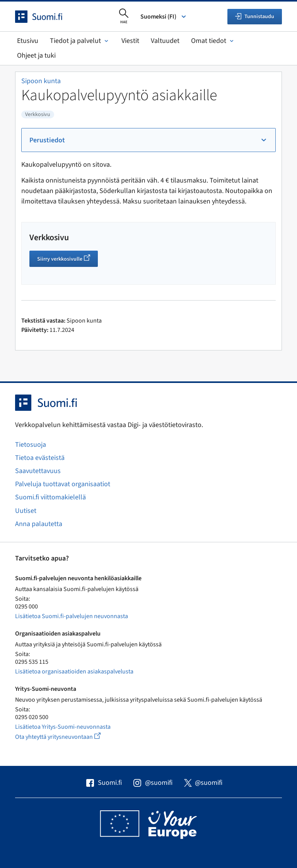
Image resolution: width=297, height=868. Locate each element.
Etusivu (28, 41)
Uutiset (26, 511)
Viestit (130, 41)
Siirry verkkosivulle (67, 260)
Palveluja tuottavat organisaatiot (63, 484)
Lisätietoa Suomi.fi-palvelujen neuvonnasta (72, 616)
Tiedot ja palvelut (80, 41)
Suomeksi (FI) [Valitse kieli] (164, 17)
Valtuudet (165, 41)
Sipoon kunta (41, 81)
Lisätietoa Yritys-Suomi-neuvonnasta (63, 727)
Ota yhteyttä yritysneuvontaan (67, 737)
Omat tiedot (213, 41)
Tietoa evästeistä (40, 458)
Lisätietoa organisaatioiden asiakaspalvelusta (74, 672)
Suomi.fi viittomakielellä (50, 497)
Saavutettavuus (38, 471)
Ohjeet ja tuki (36, 56)
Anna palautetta (39, 524)
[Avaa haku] (124, 17)
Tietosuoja (31, 445)
